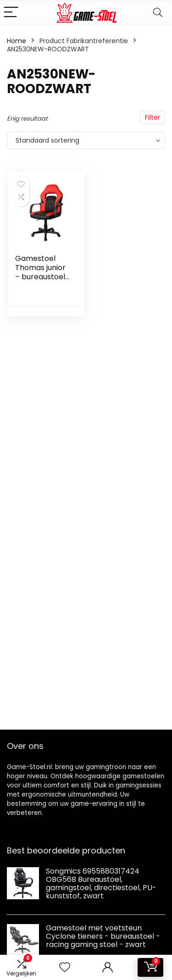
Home (17, 41)
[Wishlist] (65, 967)
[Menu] (11, 13)
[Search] (158, 13)
